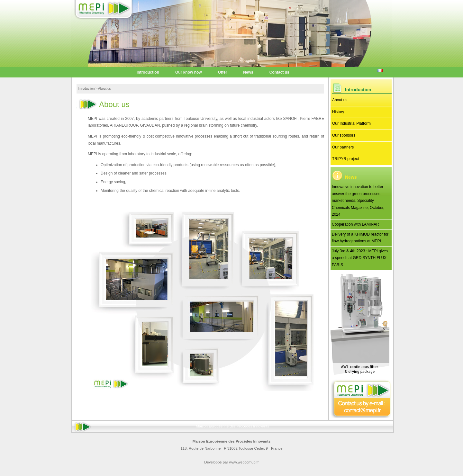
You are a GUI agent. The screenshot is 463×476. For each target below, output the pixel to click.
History (338, 112)
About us (340, 100)
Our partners (343, 147)
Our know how (189, 72)
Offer (223, 72)
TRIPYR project (345, 159)
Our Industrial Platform (351, 123)
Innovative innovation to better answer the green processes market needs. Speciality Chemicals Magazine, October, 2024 (358, 201)
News (248, 72)
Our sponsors (344, 135)
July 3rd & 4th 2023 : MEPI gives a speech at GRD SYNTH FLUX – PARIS (361, 258)
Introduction (148, 72)
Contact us (279, 72)
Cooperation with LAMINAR (355, 224)
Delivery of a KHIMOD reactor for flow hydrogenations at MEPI (360, 238)
